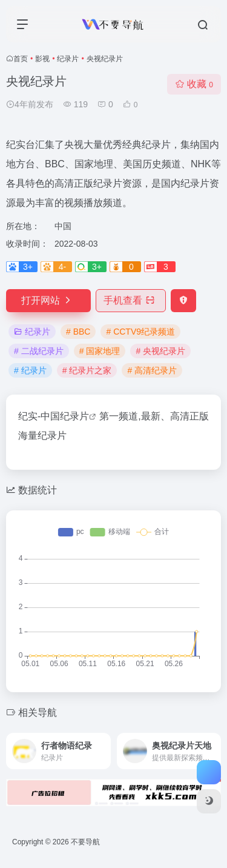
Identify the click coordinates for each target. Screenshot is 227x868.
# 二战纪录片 (39, 351)
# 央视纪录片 (160, 351)
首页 (21, 59)
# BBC (78, 332)
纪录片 (68, 59)
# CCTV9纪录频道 (140, 332)
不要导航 (85, 842)
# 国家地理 (100, 351)
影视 (42, 59)
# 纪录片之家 (87, 370)
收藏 (194, 84)
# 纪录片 (30, 370)
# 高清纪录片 (152, 370)
